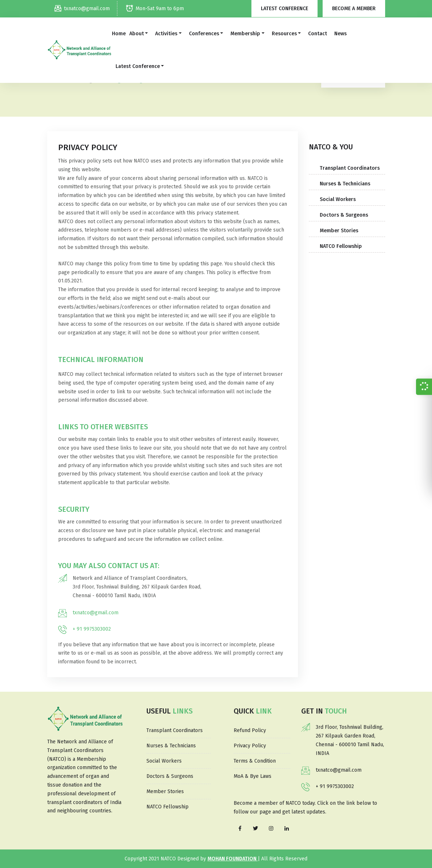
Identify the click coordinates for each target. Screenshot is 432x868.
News (340, 34)
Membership (245, 34)
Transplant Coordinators (350, 168)
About (137, 34)
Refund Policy (250, 730)
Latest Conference (284, 9)
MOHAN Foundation (233, 859)
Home (119, 34)
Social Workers (338, 199)
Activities (166, 34)
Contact (318, 34)
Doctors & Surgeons (344, 215)
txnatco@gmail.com (82, 9)
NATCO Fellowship (341, 246)
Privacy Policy (250, 746)
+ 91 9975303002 (92, 629)
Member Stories (339, 231)
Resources (284, 34)
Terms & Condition (255, 761)
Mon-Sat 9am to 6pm (155, 9)
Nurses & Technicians (345, 184)
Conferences (204, 34)
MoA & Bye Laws (253, 776)
